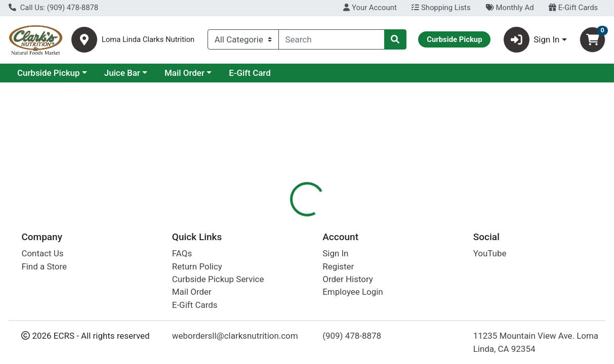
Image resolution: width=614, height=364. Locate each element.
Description (381, 220)
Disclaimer (437, 220)
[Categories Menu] (243, 39)
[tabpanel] (435, 287)
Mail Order (272, 73)
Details (284, 220)
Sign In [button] (532, 40)
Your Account (370, 8)
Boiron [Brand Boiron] (375, 271)
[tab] (284, 219)
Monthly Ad (509, 8)
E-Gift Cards (573, 8)
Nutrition (329, 220)
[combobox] (332, 39)
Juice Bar (210, 73)
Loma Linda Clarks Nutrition (148, 40)
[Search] (332, 39)
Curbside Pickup (136, 73)
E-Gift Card (337, 73)
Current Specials (49, 73)
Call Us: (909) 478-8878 (53, 8)
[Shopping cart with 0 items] (592, 40)
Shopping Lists (441, 8)
